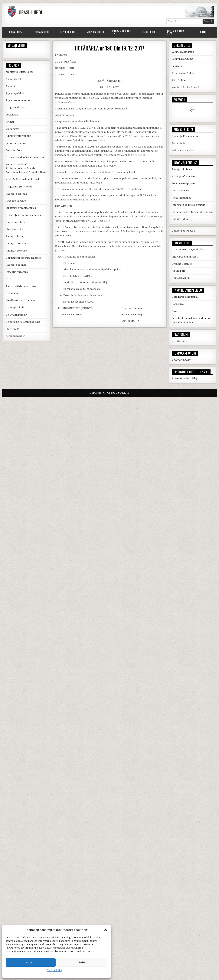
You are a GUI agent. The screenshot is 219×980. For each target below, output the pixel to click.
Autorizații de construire (21, 286)
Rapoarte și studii (16, 194)
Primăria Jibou (41, 32)
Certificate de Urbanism (20, 300)
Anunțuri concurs (16, 251)
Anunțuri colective (17, 243)
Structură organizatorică (21, 208)
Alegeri (10, 86)
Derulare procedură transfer (23, 258)
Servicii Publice (68, 32)
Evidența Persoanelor (185, 136)
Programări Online (183, 73)
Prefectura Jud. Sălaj (184, 378)
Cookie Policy (55, 970)
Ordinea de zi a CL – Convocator (25, 157)
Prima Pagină (16, 32)
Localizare (12, 115)
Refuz (82, 962)
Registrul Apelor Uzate (175, 32)
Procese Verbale (16, 201)
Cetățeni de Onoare (183, 231)
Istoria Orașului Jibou (185, 257)
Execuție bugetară (17, 272)
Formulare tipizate (183, 183)
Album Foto (179, 271)
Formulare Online (182, 59)
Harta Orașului (181, 278)
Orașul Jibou (148, 32)
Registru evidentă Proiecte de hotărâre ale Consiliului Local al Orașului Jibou (26, 169)
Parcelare (178, 304)
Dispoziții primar (16, 315)
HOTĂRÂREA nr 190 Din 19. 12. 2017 (109, 48)
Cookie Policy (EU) (183, 219)
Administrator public (18, 136)
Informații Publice (122, 31)
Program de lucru (16, 107)
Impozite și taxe (15, 222)
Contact (203, 32)
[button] (106, 930)
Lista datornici (14, 229)
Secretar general (16, 143)
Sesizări (177, 66)
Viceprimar (13, 129)
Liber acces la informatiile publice (192, 212)
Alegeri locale (14, 79)
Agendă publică (15, 93)
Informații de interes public (188, 205)
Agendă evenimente (18, 100)
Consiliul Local (14, 150)
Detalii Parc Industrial (185, 297)
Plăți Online (179, 80)
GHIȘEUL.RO (180, 341)
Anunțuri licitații (15, 236)
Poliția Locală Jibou (183, 150)
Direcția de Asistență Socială (23, 322)
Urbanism (12, 293)
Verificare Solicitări (183, 52)
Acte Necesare (181, 191)
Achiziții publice (15, 336)
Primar (10, 122)
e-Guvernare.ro (181, 360)
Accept (31, 962)
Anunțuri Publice (96, 32)
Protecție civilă (15, 308)
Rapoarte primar (16, 265)
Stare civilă (12, 329)
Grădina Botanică (182, 264)
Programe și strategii (19, 187)
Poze (175, 311)
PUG (8, 279)
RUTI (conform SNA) (184, 176)
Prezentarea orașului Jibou (188, 250)
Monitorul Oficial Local (19, 72)
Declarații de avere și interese (24, 215)
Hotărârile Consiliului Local (22, 179)
